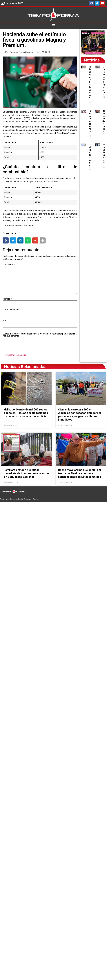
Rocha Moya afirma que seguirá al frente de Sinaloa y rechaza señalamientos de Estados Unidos (80, 473)
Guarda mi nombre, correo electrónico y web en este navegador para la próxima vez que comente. (40, 335)
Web (5, 321)
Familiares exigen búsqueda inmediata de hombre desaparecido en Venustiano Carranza (26, 473)
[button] (53, 25)
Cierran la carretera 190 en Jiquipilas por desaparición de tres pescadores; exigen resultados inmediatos (80, 415)
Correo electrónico (12, 310)
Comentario (9, 265)
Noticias (92, 60)
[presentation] (23, 346)
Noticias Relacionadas (25, 367)
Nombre (7, 299)
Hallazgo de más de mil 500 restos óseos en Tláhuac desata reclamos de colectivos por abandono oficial (26, 413)
